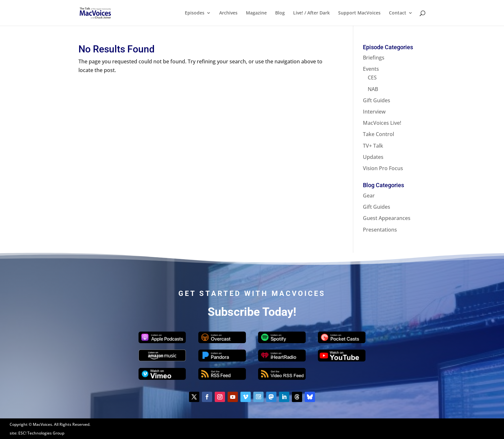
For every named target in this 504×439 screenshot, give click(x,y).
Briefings (374, 58)
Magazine (256, 13)
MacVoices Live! (382, 123)
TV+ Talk (373, 146)
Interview (374, 112)
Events (371, 69)
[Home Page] (103, 12)
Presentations (380, 230)
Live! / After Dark (311, 13)
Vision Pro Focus (383, 168)
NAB (373, 89)
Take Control (378, 134)
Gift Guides (377, 100)
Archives (228, 13)
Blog (280, 13)
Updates (373, 157)
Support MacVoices (359, 13)
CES (372, 78)
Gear (369, 196)
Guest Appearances (387, 218)
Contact (398, 13)
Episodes (195, 13)
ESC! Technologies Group (41, 433)
